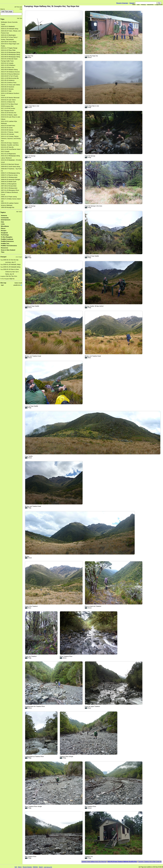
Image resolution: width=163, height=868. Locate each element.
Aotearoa (4, 215)
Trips (2, 19)
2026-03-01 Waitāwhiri (8, 26)
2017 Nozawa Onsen (7, 111)
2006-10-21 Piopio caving (9, 197)
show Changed (19, 257)
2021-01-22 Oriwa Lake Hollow (11, 85)
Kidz (2, 222)
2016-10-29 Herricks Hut (8, 113)
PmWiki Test (5, 244)
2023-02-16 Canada (7, 63)
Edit (138, 5)
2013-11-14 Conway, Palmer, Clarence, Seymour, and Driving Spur (11, 139)
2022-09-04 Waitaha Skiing (9, 70)
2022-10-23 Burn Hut (7, 67)
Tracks (3, 24)
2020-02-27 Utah (6, 91)
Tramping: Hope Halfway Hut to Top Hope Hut (94, 862)
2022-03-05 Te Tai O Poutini (10, 76)
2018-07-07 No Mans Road (9, 104)
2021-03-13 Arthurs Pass (9, 83)
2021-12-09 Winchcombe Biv (10, 78)
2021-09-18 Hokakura (8, 80)
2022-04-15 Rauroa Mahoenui (10, 74)
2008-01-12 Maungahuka (9, 184)
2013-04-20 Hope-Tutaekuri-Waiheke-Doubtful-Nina (122, 862)
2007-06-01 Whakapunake (9, 188)
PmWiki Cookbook (7, 239)
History (143, 5)
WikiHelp (35, 867)
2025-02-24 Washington (8, 35)
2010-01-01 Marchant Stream (10, 164)
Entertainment (6, 220)
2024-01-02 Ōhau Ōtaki (8, 50)
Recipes (4, 231)
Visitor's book (18, 283)
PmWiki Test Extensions (9, 246)
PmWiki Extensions (7, 241)
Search (132, 3)
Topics (3, 212)
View (134, 5)
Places (3, 228)
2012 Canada (5, 151)
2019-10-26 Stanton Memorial (10, 98)
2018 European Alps (7, 106)
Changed (3, 257)
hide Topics (19, 212)
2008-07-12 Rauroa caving (9, 175)
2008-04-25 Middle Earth (9, 182)
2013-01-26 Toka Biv (7, 147)
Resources (5, 248)
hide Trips (20, 18)
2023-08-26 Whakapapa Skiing (11, 54)
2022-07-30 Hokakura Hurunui (10, 72)
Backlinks (150, 5)
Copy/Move (159, 5)
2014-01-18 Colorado (8, 134)
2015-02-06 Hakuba (7, 130)
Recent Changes (122, 3)
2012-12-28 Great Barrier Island (11, 149)
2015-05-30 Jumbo (7, 128)
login (2, 285)
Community (5, 218)
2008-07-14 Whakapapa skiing (10, 173)
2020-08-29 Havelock (8, 87)
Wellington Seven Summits (9, 22)
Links (3, 224)
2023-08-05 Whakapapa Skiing (11, 57)
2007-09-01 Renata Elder (9, 186)
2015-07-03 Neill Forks (8, 126)
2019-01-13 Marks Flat (8, 102)
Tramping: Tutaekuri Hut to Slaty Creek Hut (150, 862)
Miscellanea (5, 226)
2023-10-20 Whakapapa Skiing (11, 52)
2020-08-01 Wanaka (7, 89)
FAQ (21, 9)
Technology (5, 235)
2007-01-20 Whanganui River (10, 190)
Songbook (4, 233)
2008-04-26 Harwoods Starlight (11, 179)
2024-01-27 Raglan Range (9, 48)
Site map (3, 283)
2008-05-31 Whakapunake (9, 177)
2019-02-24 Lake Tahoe (8, 100)
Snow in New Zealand (8, 250)
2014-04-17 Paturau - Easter (10, 132)
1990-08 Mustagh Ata (8, 207)
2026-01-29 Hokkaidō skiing (10, 29)
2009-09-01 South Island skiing (11, 166)
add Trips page (18, 7)
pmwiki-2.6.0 (17, 285)
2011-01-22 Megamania (8, 154)
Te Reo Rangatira (7, 237)
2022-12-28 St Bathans (8, 65)
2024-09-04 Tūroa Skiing (9, 42)
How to (3, 9)
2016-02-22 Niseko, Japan (9, 115)
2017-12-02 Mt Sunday (8, 108)
